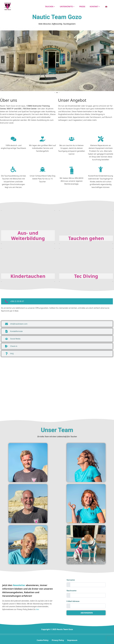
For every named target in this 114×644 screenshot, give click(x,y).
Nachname (71, 590)
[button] (3, 60)
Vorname (71, 579)
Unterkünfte (68, 6)
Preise (83, 6)
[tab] (57, 300)
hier (37, 608)
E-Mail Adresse (73, 600)
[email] (88, 605)
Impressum (72, 639)
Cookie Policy (43, 639)
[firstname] (88, 584)
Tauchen (51, 6)
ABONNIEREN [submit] (87, 612)
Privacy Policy (58, 639)
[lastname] (88, 594)
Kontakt (95, 6)
